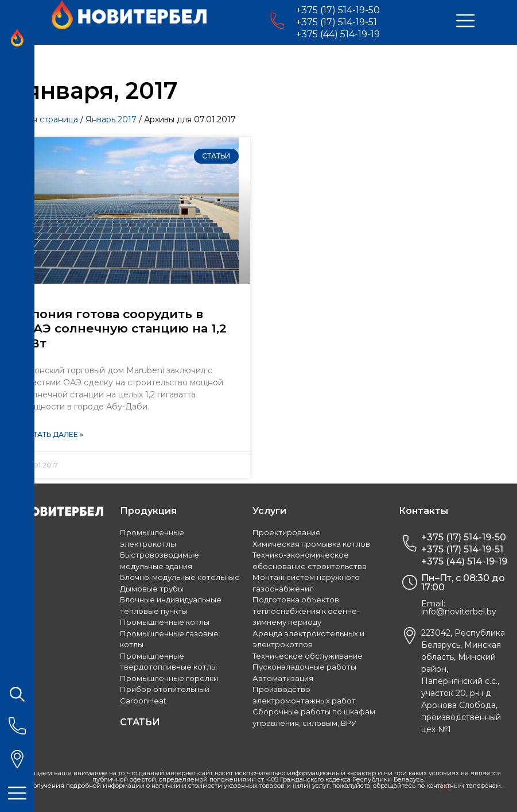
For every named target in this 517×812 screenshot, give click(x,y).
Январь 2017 (111, 119)
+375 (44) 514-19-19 (338, 34)
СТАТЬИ (140, 722)
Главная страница (42, 119)
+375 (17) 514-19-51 (337, 22)
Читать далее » (53, 434)
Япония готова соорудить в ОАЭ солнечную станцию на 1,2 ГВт (125, 328)
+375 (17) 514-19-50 (338, 10)
